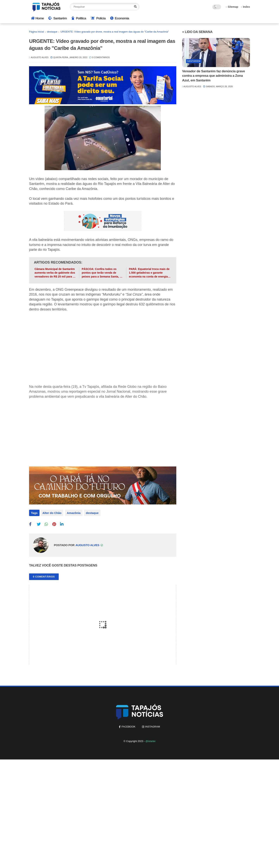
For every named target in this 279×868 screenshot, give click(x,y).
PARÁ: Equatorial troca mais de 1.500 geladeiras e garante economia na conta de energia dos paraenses (149, 273)
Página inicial (37, 32)
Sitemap (232, 7)
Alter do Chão (52, 513)
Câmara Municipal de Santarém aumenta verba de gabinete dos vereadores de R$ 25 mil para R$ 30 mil (55, 273)
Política (79, 18)
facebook (128, 726)
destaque (52, 32)
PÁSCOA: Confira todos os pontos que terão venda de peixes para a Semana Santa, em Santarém (103, 273)
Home (37, 18)
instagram (152, 726)
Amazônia (73, 513)
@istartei (151, 740)
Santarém (58, 18)
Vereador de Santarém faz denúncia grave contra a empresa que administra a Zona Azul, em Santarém (214, 76)
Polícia (98, 18)
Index (245, 7)
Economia (120, 18)
